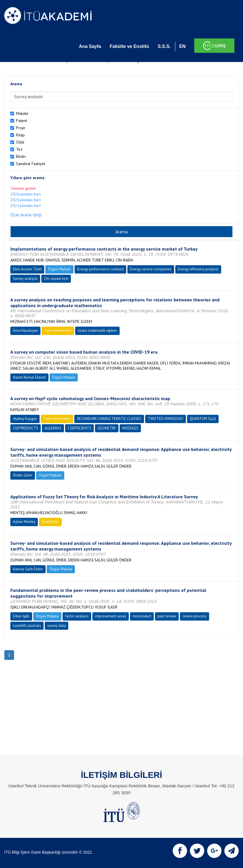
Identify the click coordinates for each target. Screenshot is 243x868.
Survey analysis (25, 279)
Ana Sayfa (90, 46)
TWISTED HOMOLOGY (166, 419)
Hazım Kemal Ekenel (29, 377)
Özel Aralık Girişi (26, 215)
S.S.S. (164, 46)
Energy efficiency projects (198, 269)
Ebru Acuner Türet (27, 269)
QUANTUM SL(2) (203, 419)
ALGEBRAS (53, 428)
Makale (22, 113)
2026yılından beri (26, 194)
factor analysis (77, 616)
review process (195, 616)
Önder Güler (23, 475)
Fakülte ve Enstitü (129, 46)
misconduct (142, 616)
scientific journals (27, 626)
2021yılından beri (26, 206)
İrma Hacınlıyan (25, 331)
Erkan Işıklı (21, 616)
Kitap (20, 135)
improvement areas (111, 616)
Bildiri (21, 156)
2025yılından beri (26, 200)
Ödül (20, 142)
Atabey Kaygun (25, 419)
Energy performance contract (100, 269)
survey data (57, 626)
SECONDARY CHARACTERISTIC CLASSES (109, 419)
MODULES (130, 428)
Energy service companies (151, 269)
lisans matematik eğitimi (97, 331)
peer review (167, 616)
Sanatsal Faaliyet (31, 164)
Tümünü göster (23, 188)
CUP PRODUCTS (26, 428)
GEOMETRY (107, 428)
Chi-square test (56, 279)
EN (182, 46)
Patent (22, 121)
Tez (19, 149)
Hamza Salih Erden (28, 569)
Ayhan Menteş (24, 522)
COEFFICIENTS (79, 428)
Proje (21, 128)
